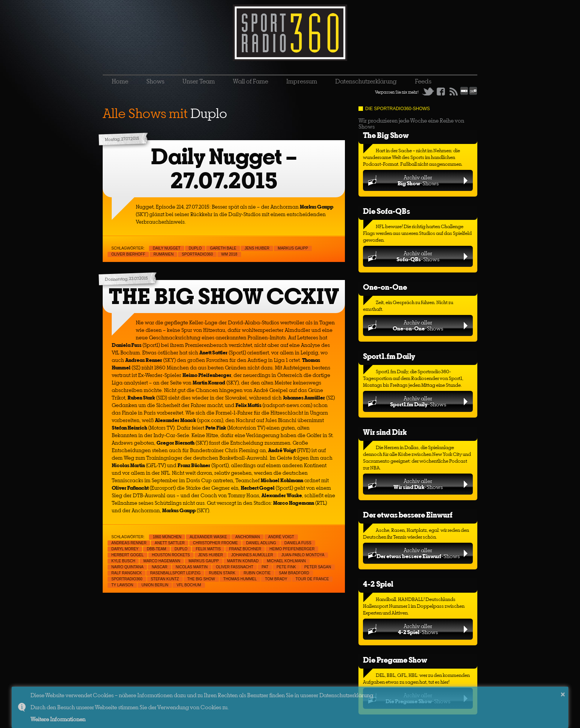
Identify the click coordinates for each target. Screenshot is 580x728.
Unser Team (199, 81)
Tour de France (312, 579)
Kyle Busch (123, 561)
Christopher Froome (215, 543)
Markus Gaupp (293, 248)
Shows (155, 81)
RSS (454, 91)
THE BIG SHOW (201, 579)
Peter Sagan (318, 567)
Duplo (195, 248)
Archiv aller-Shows (418, 180)
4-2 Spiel (378, 584)
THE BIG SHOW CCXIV (224, 296)
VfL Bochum (189, 585)
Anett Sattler (170, 543)
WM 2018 (229, 254)
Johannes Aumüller (252, 555)
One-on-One (385, 287)
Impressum (302, 81)
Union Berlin (155, 585)
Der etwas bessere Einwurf (408, 515)
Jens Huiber (257, 248)
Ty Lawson (122, 585)
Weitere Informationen (58, 719)
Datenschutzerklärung (366, 81)
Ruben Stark (222, 573)
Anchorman (247, 537)
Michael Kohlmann (286, 561)
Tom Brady (276, 579)
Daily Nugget (167, 248)
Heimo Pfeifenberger (292, 549)
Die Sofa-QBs (386, 211)
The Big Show (386, 135)
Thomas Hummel (240, 579)
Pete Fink (286, 567)
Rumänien (163, 254)
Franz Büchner (245, 549)
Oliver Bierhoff (128, 254)
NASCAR (159, 567)
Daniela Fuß (298, 543)
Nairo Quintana (127, 567)
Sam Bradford (294, 573)
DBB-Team (156, 549)
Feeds (423, 81)
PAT (265, 567)
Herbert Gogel (128, 555)
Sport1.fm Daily (389, 356)
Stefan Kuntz (165, 579)
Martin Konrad (243, 561)
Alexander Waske (208, 537)
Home (120, 81)
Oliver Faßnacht (235, 567)
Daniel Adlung (261, 543)
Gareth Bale (223, 248)
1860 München (167, 537)
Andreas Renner (129, 543)
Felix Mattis (208, 549)
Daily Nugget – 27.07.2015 (224, 169)
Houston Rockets (171, 555)
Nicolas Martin (192, 567)
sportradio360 (197, 254)
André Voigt (281, 537)
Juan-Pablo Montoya (303, 555)
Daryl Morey (125, 549)
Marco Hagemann (162, 561)
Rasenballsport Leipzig (175, 573)
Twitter (428, 91)
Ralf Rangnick (127, 573)
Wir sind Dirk (385, 432)
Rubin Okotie (257, 573)
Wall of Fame (251, 81)
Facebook (441, 91)
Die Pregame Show (395, 660)
